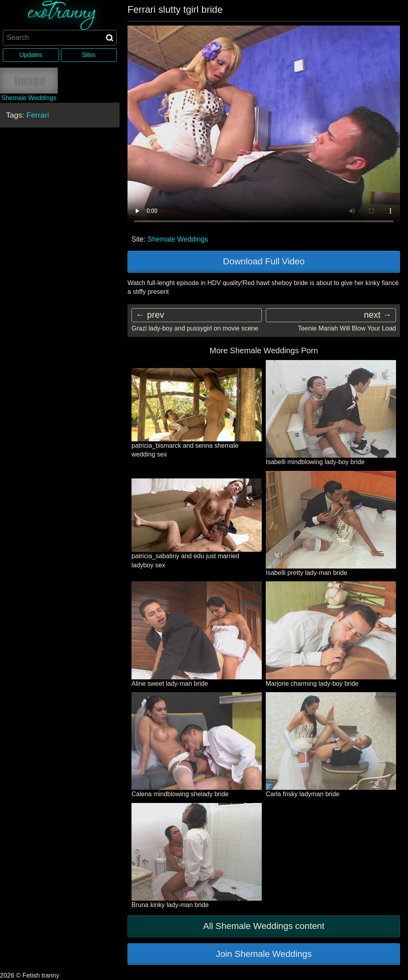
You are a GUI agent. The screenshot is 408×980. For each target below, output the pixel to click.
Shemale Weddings (178, 239)
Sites (89, 55)
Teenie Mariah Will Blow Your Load (347, 328)
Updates (31, 55)
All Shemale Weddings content (264, 926)
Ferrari (38, 115)
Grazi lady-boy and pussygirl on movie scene (195, 328)
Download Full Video (264, 261)
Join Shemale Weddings (264, 954)
